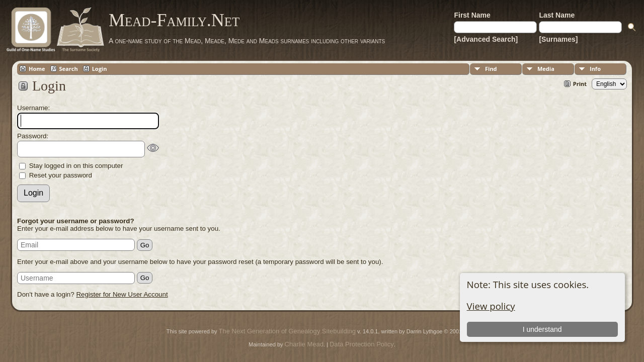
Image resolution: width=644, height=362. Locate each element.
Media (546, 69)
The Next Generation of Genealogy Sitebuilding (287, 331)
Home (37, 69)
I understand (542, 329)
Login (100, 69)
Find (491, 69)
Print (580, 84)
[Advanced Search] (486, 39)
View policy (491, 306)
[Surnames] (558, 39)
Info (595, 69)
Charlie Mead (304, 344)
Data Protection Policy (362, 344)
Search (69, 69)
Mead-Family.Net (174, 20)
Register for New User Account (122, 294)
